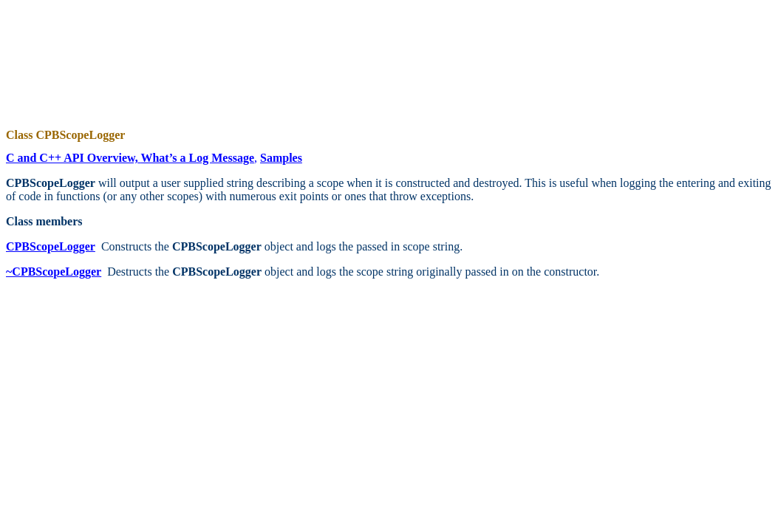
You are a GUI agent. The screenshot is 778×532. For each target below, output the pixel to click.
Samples (281, 158)
